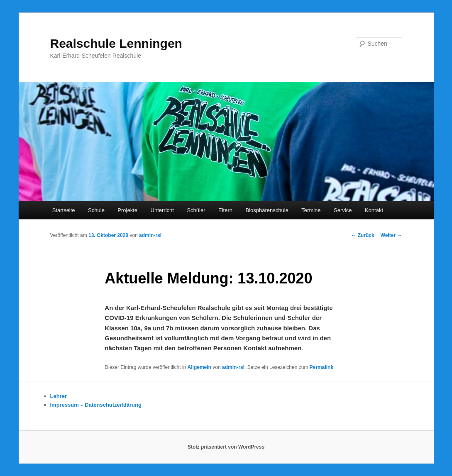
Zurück (363, 235)
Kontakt (374, 210)
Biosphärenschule (267, 210)
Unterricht (162, 210)
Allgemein (199, 367)
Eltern (225, 210)
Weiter (391, 235)
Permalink (321, 367)
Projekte (127, 210)
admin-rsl (150, 235)
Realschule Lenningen (116, 43)
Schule (96, 210)
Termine (311, 210)
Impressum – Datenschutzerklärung (96, 405)
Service (343, 210)
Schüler (196, 210)
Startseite (64, 210)
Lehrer (59, 396)
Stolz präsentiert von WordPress (226, 447)
